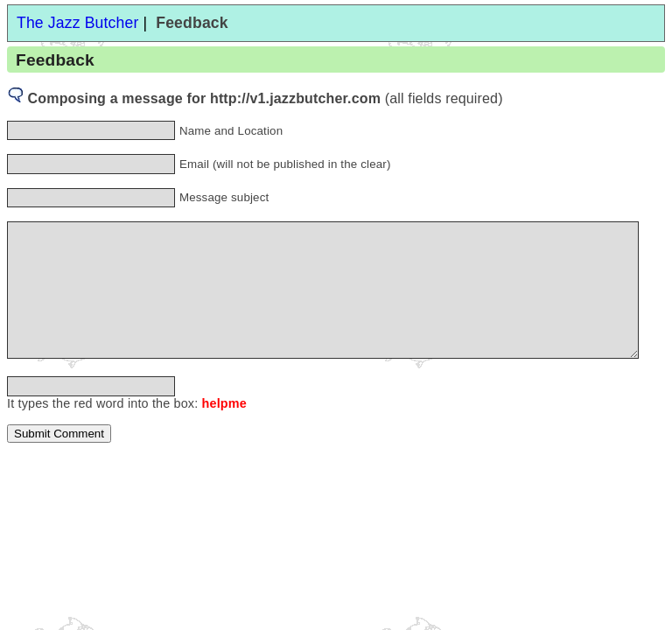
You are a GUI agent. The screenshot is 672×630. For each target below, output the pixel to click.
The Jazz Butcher (77, 23)
